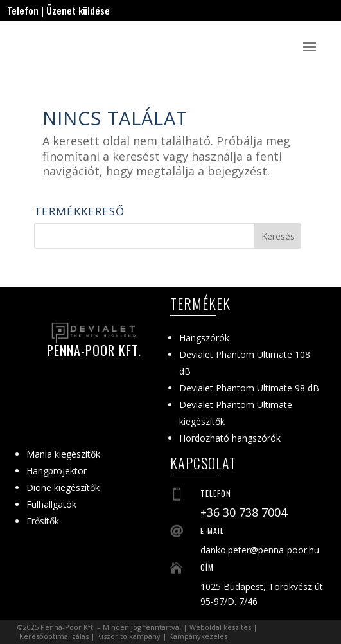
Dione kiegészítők (63, 487)
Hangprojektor (57, 471)
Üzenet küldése (78, 10)
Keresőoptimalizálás (54, 636)
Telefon (23, 10)
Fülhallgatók (51, 504)
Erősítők (43, 521)
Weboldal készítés (220, 627)
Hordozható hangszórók (230, 438)
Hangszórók (204, 338)
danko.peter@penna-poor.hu (260, 550)
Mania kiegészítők (63, 454)
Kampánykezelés (198, 636)
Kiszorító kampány (129, 636)
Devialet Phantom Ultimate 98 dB (249, 388)
